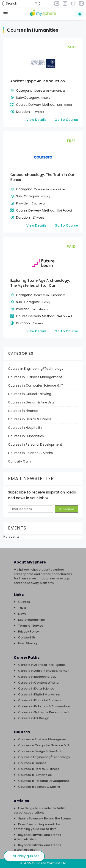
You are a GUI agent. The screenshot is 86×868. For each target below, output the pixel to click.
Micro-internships (31, 620)
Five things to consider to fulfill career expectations (39, 810)
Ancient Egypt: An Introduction (38, 81)
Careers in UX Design (34, 718)
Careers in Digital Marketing (39, 694)
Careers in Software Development (44, 712)
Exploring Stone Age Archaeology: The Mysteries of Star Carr (40, 283)
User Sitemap (28, 643)
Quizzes (24, 602)
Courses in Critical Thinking (30, 394)
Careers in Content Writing (38, 683)
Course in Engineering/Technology (36, 369)
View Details (36, 120)
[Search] (36, 4)
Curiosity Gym (19, 461)
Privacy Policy (29, 632)
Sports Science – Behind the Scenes (45, 818)
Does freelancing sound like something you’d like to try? (37, 827)
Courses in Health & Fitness (30, 419)
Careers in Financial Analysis (40, 700)
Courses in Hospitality (25, 428)
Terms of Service (31, 626)
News (22, 614)
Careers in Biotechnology (37, 677)
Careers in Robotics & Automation (44, 706)
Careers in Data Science (36, 688)
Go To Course (66, 120)
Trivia (22, 608)
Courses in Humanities (26, 436)
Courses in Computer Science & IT (36, 385)
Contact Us (27, 637)
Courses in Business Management (35, 377)
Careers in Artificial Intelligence (42, 665)
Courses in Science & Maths (30, 453)
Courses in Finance (23, 411)
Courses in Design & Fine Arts (31, 402)
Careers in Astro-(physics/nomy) (43, 671)
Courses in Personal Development (35, 444)
